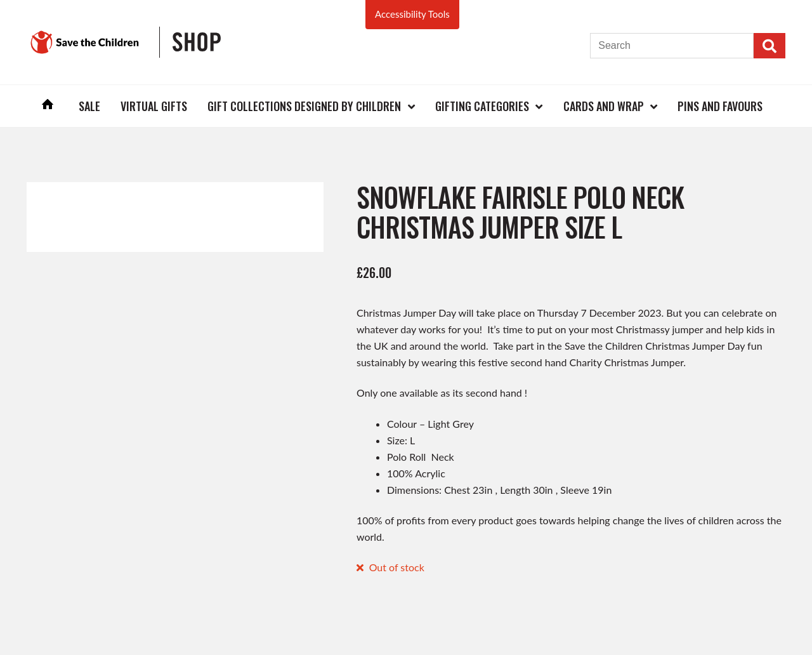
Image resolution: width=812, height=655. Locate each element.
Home (48, 106)
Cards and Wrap (604, 106)
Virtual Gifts (154, 106)
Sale (89, 106)
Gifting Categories (482, 106)
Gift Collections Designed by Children (304, 106)
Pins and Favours (720, 106)
